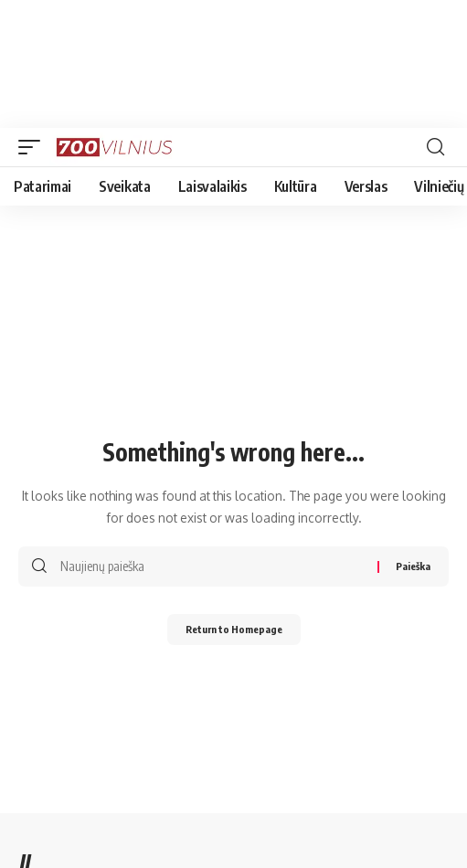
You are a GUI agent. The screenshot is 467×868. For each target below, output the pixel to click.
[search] (435, 147)
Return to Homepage (234, 629)
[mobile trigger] (34, 147)
